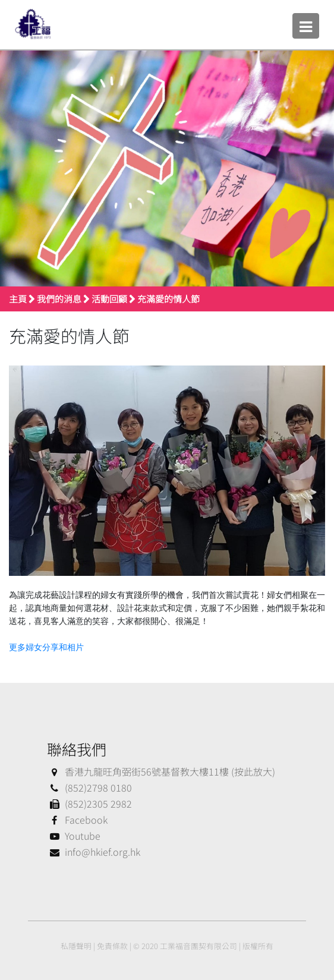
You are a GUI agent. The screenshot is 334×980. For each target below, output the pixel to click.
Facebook (77, 820)
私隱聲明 (76, 946)
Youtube (74, 836)
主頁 (18, 299)
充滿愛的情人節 (168, 299)
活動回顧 (109, 299)
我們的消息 (59, 299)
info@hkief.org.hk (94, 852)
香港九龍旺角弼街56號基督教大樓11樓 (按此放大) (161, 771)
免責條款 (112, 946)
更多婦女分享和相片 (46, 647)
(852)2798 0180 (89, 787)
